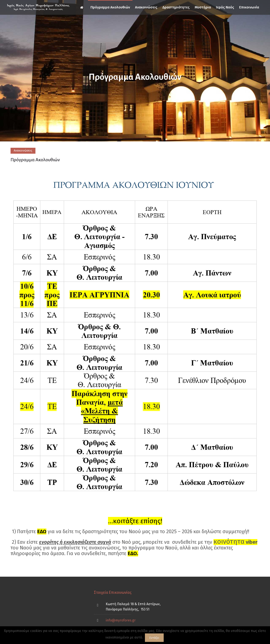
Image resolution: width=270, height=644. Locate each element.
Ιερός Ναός (225, 7)
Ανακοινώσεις (146, 7)
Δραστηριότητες (176, 7)
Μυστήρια (203, 7)
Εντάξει (154, 638)
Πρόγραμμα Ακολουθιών (110, 7)
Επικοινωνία (249, 7)
